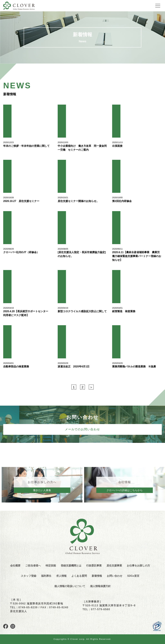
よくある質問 (79, 576)
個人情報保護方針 (100, 586)
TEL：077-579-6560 (96, 609)
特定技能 (51, 566)
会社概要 (15, 566)
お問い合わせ (115, 576)
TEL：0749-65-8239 (24, 607)
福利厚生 (46, 576)
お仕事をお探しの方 (138, 566)
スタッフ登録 (29, 576)
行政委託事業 (94, 566)
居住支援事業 (114, 566)
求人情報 (61, 576)
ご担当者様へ (33, 566)
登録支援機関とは (71, 566)
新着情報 (97, 576)
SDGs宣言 (133, 576)
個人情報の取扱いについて (70, 586)
